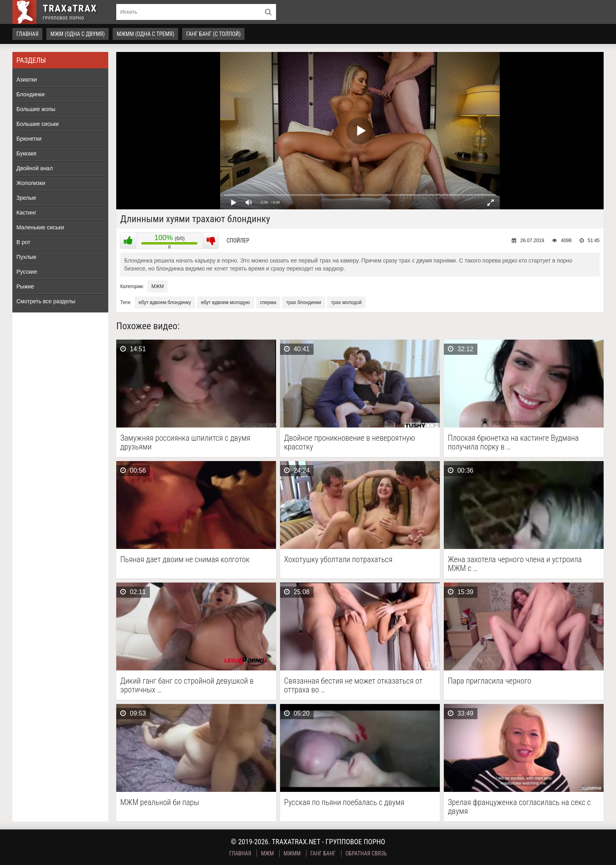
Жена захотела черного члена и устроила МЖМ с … (515, 564)
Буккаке (26, 153)
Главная (27, 34)
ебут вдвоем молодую (226, 302)
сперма (268, 302)
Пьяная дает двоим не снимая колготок (185, 560)
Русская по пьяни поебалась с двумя (344, 802)
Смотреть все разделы (46, 301)
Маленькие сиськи (40, 227)
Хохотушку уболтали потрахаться (338, 560)
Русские (27, 272)
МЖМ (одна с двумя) (77, 34)
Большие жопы (36, 109)
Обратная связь (366, 853)
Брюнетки (29, 139)
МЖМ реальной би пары (160, 802)
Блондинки (31, 94)
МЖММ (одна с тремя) (145, 34)
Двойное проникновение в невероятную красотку (350, 442)
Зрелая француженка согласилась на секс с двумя (519, 807)
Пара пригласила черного (490, 681)
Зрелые (26, 198)
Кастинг (26, 213)
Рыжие (25, 286)
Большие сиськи (38, 124)
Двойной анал (35, 168)
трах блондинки (303, 302)
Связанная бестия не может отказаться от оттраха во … (353, 685)
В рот (23, 242)
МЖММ (292, 853)
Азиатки (27, 80)
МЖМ (158, 286)
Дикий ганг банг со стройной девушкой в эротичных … (187, 685)
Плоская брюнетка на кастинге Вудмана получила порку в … (513, 442)
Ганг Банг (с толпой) (213, 34)
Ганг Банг (323, 853)
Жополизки (31, 183)
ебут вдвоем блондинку (165, 302)
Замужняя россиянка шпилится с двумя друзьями (185, 442)
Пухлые (26, 257)
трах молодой (347, 302)
